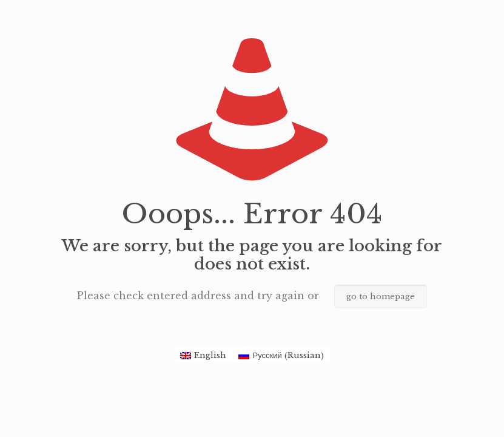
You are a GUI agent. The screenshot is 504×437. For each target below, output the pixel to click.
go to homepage (381, 296)
